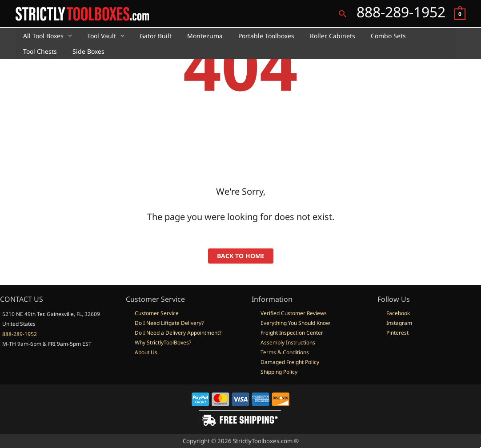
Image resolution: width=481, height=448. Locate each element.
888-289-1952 (20, 334)
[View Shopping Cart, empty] (460, 14)
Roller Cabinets (316, 36)
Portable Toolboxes (253, 36)
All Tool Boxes (42, 36)
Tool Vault (97, 36)
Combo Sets (368, 36)
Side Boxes (38, 51)
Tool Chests (415, 36)
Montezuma (194, 36)
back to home (241, 256)
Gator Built (148, 36)
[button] (343, 14)
